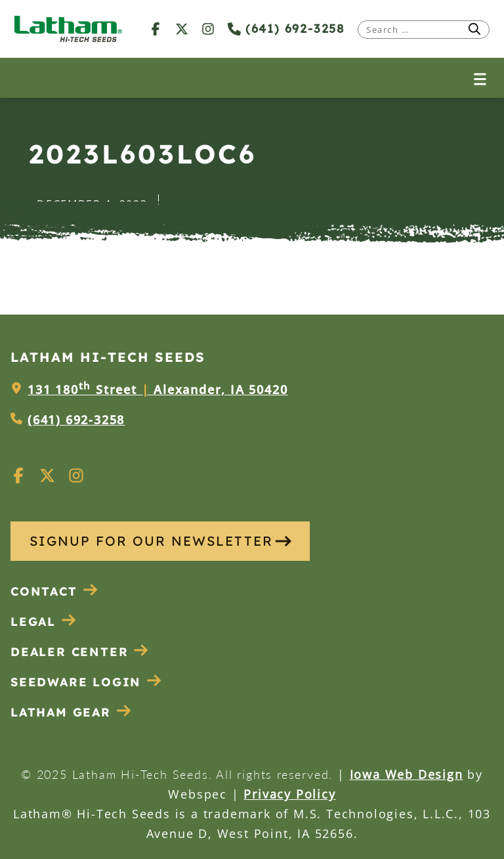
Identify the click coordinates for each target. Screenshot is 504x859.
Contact (54, 591)
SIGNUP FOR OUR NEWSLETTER (160, 541)
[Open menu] (480, 78)
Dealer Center (80, 652)
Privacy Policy (289, 794)
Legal (44, 622)
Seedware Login (86, 682)
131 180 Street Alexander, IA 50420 (157, 389)
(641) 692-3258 (286, 29)
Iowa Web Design (407, 774)
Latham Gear (61, 712)
